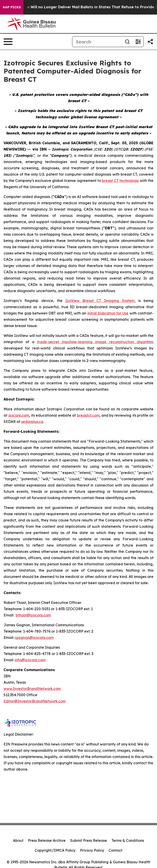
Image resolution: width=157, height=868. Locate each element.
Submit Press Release (89, 840)
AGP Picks (12, 7)
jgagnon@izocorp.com (34, 638)
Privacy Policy (92, 850)
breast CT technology (120, 181)
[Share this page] (150, 42)
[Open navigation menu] (8, 42)
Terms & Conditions (128, 840)
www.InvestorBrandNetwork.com (32, 689)
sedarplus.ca (32, 422)
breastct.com (88, 415)
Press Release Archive (47, 840)
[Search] (97, 42)
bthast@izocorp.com (33, 615)
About (18, 840)
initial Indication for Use (108, 313)
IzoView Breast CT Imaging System (100, 301)
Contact (115, 850)
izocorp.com (19, 415)
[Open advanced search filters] (138, 42)
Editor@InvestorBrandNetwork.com (35, 701)
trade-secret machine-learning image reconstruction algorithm (95, 342)
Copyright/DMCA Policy (55, 850)
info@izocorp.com (30, 660)
